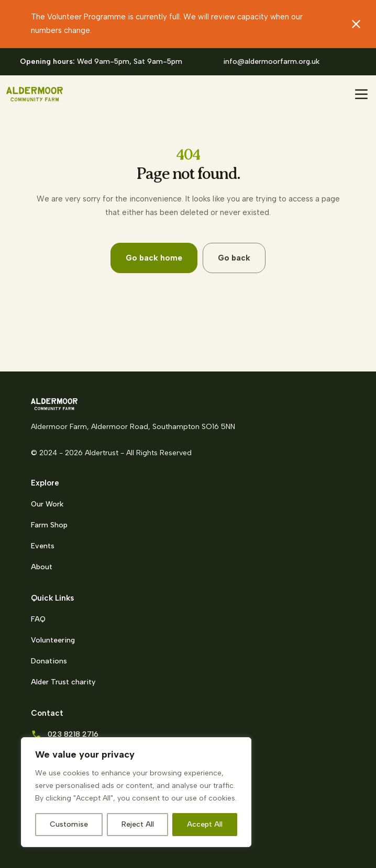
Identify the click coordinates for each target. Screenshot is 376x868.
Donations (49, 661)
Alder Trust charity (63, 682)
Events (43, 546)
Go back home (154, 258)
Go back (234, 258)
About (42, 567)
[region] (136, 792)
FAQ (38, 619)
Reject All (138, 824)
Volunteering (53, 640)
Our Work (47, 504)
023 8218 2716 (73, 734)
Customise (69, 824)
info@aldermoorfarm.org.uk (271, 61)
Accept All (205, 824)
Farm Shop (49, 525)
